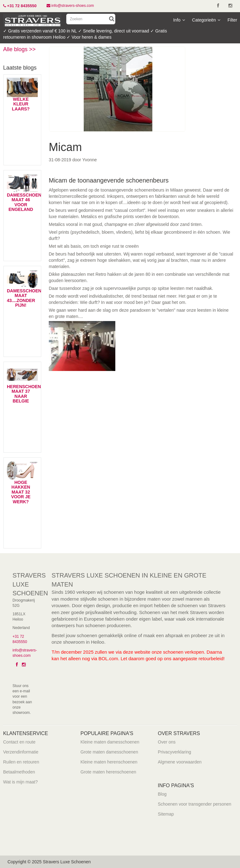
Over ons (167, 742)
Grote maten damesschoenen (109, 752)
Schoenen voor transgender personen (195, 804)
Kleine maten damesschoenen (110, 742)
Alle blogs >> (19, 49)
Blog (162, 794)
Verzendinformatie (21, 752)
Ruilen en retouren (21, 762)
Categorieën (206, 20)
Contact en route (19, 742)
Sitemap (166, 814)
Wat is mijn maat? (20, 782)
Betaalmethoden (19, 772)
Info (179, 20)
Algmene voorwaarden (180, 762)
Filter (232, 20)
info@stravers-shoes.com (70, 6)
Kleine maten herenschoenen (109, 762)
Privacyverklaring (175, 752)
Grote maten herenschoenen (108, 772)
